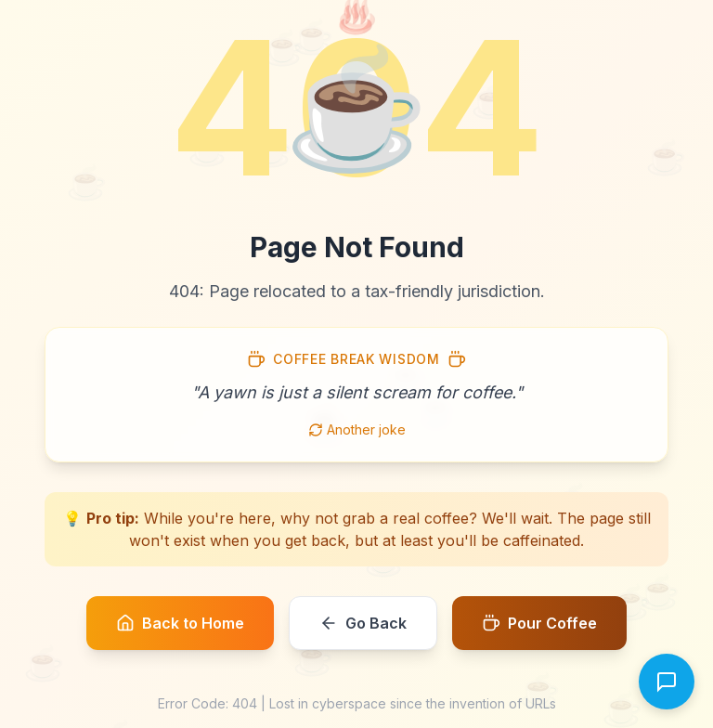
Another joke (357, 429)
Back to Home (180, 623)
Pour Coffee (539, 623)
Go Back (363, 623)
